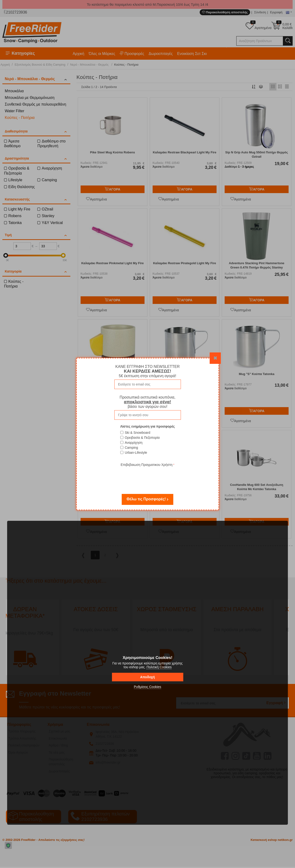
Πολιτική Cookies (159, 667)
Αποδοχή (147, 677)
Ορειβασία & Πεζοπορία (142, 438)
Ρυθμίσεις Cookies (147, 687)
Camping (131, 448)
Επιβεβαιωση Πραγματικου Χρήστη (146, 465)
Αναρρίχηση (134, 443)
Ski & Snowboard (138, 433)
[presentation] (148, 477)
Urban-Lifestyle (136, 453)
